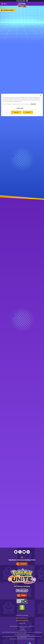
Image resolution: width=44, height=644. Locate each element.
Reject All (16, 112)
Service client (22, 623)
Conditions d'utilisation (22, 615)
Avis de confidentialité (22, 618)
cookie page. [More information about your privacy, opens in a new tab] (33, 104)
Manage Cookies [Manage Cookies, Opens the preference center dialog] (20, 108)
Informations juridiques (22, 621)
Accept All (28, 112)
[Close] (41, 95)
